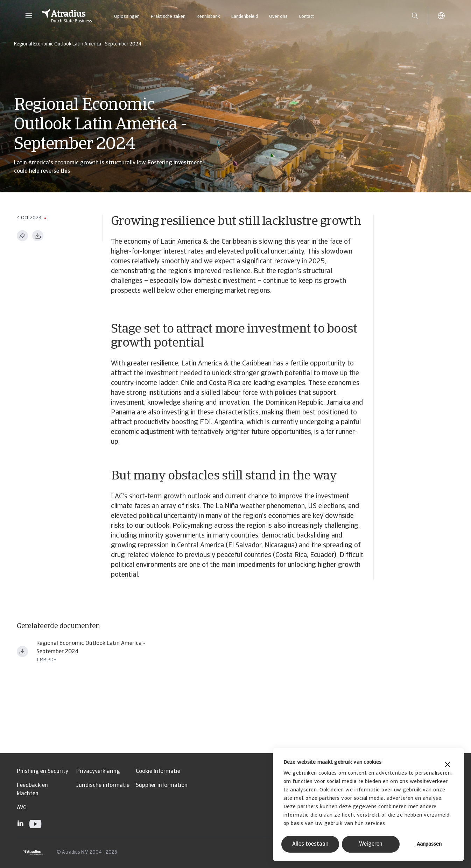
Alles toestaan (310, 844)
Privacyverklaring (98, 771)
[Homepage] (67, 16)
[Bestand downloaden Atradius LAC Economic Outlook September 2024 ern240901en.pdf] (22, 652)
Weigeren (371, 844)
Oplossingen (127, 17)
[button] (29, 16)
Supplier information (162, 785)
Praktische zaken (168, 17)
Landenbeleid (245, 17)
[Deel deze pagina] (22, 236)
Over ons (278, 17)
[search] (415, 16)
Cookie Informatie (158, 771)
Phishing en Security (43, 771)
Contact (306, 17)
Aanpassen (429, 844)
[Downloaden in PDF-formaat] (38, 236)
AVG (22, 808)
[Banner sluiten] (448, 765)
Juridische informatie (103, 785)
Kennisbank (208, 17)
